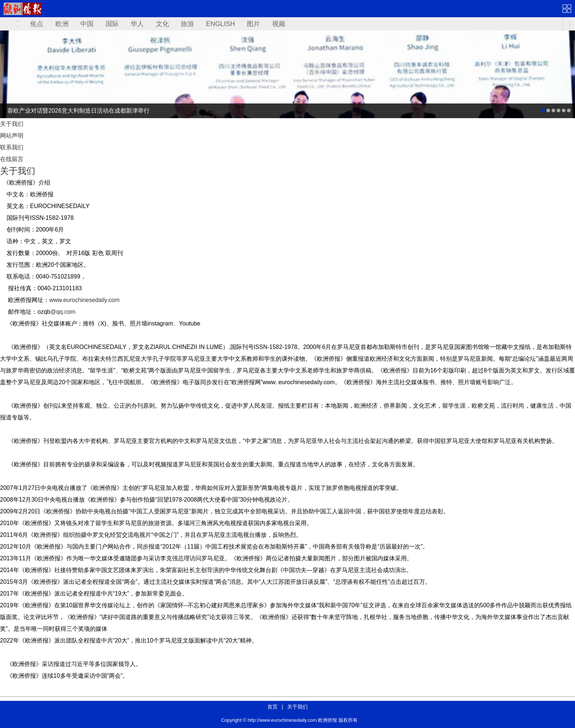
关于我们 (12, 124)
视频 (279, 24)
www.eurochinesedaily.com (84, 300)
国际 (112, 24)
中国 (87, 24)
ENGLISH (221, 24)
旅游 (187, 24)
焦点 (37, 24)
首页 (272, 707)
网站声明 (12, 136)
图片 (253, 24)
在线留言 (12, 159)
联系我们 (12, 147)
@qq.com (63, 312)
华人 (137, 24)
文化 (162, 24)
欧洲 (62, 24)
